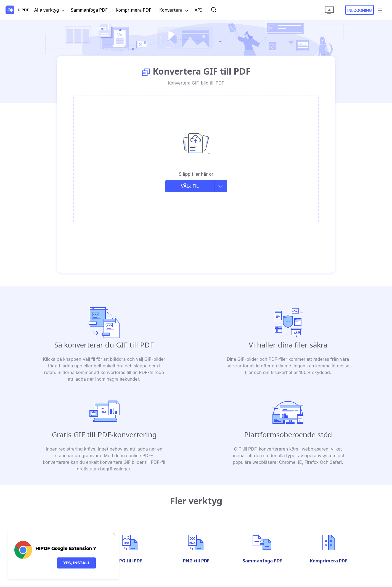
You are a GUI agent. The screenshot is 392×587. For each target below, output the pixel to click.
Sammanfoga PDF (89, 10)
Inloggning (360, 10)
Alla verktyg (49, 10)
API (198, 10)
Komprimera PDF (133, 10)
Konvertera (174, 10)
